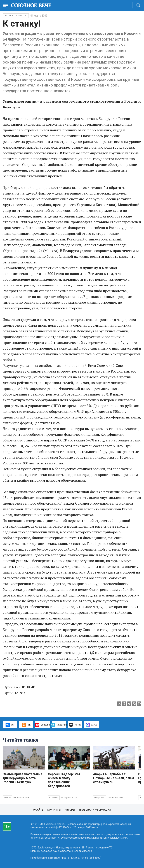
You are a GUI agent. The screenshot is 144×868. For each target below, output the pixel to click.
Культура (54, 798)
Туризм (7, 798)
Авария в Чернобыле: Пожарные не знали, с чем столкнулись (114, 778)
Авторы (70, 810)
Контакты (54, 810)
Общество (100, 798)
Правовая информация (95, 810)
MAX (91, 725)
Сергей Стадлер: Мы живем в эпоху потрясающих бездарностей (64, 780)
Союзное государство (16, 16)
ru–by (75, 725)
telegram (59, 725)
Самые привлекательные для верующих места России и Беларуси (23, 778)
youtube (43, 725)
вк (10, 725)
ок (26, 725)
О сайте (38, 810)
